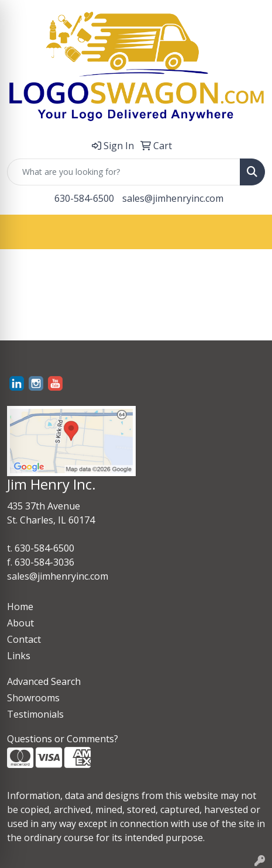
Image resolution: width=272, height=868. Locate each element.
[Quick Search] (124, 172)
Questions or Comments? (63, 739)
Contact (24, 639)
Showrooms (33, 698)
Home (20, 607)
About (20, 623)
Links (19, 656)
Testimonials (35, 714)
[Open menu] (249, 232)
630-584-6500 (84, 198)
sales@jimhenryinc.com (173, 198)
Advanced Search (44, 681)
